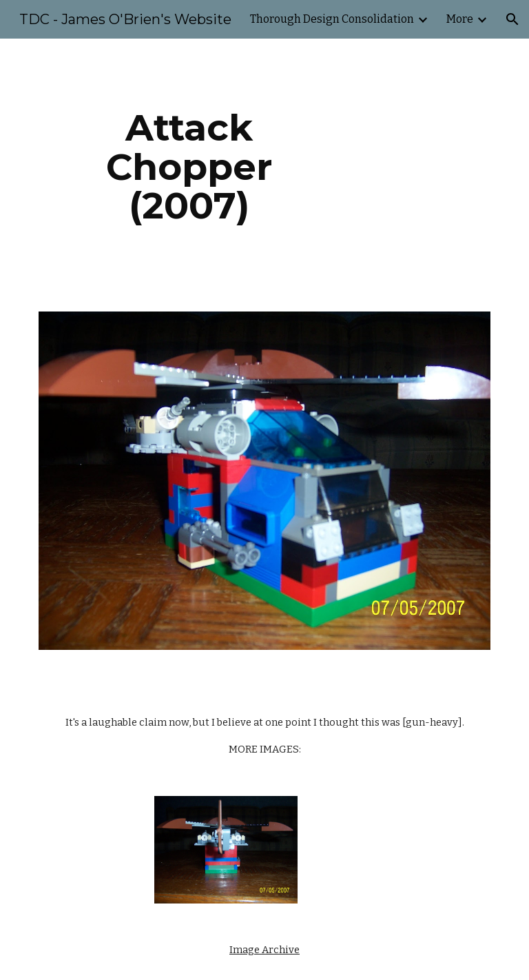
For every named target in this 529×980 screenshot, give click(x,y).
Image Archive (264, 950)
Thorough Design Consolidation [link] (332, 19)
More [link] (460, 19)
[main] (189, 167)
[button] (512, 19)
